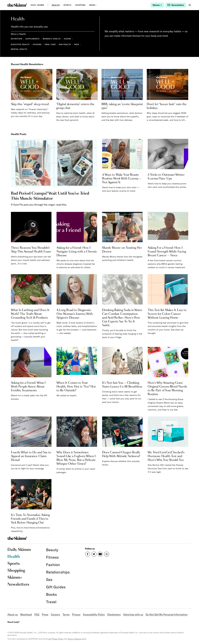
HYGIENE (37, 44)
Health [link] (56, 5)
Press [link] (45, 614)
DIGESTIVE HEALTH (20, 44)
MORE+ (93, 5)
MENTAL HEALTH (19, 49)
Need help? (13, 622)
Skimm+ (15, 578)
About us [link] (13, 614)
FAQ (37, 614)
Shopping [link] (80, 5)
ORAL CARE (50, 44)
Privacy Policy (58, 639)
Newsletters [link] (18, 585)
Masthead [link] (26, 614)
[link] (17, 5)
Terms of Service (74, 639)
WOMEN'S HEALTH (52, 39)
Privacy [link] (76, 614)
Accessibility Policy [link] (94, 614)
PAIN (77, 44)
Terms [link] (66, 614)
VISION (67, 39)
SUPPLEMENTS (32, 39)
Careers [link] (55, 614)
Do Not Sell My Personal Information (167, 614)
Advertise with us (133, 614)
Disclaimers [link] (114, 614)
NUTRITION (17, 39)
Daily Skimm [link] (37, 5)
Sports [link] (68, 5)
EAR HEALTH (65, 44)
